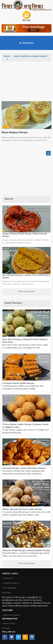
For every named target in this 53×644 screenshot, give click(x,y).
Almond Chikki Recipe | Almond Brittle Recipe (26, 550)
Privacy (7, 628)
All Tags (7, 593)
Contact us (8, 578)
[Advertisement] (27, 83)
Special (9, 199)
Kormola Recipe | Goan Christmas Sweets (24, 468)
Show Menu (27, 43)
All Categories (10, 588)
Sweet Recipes (13, 303)
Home (7, 56)
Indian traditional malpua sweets (30, 56)
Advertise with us (11, 583)
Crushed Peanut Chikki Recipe (18, 383)
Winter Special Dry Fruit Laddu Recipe (22, 509)
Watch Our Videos (11, 615)
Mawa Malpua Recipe (15, 132)
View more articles (27, 291)
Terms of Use (9, 623)
